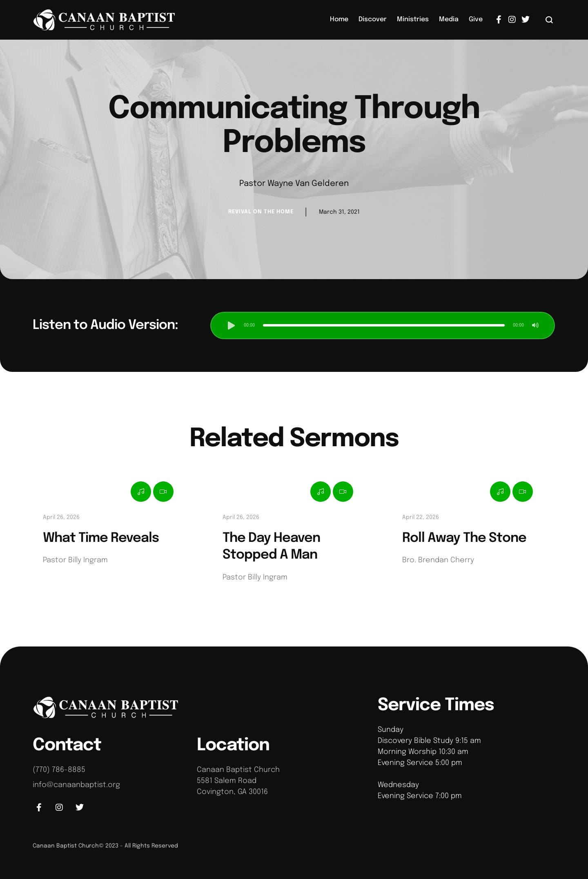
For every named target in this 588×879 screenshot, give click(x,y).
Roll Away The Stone (464, 538)
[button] (549, 20)
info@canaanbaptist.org (76, 785)
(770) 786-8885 (59, 770)
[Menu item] (339, 20)
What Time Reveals (101, 538)
